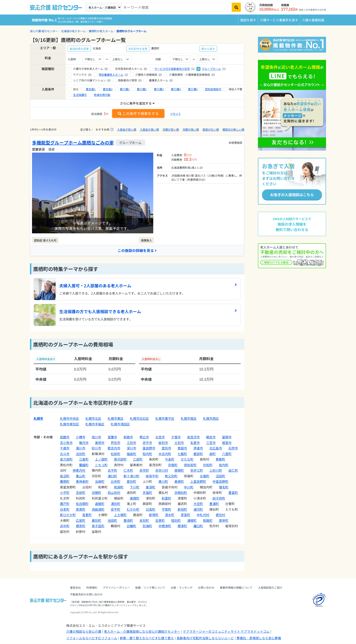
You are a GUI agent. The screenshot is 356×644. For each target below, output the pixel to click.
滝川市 (81, 448)
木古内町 (165, 454)
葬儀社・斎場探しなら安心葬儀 (259, 638)
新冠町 (182, 509)
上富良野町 (198, 482)
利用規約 (92, 588)
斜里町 (166, 498)
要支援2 (108, 89)
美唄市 (100, 443)
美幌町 (135, 498)
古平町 (112, 471)
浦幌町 (192, 520)
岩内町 (224, 465)
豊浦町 (214, 504)
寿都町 (220, 459)
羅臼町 (198, 526)
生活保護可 (80, 95)
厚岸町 (224, 520)
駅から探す (208, 49)
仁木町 (128, 471)
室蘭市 (112, 437)
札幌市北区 (93, 419)
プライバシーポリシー (116, 588)
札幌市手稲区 (95, 424)
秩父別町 (171, 476)
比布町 (116, 482)
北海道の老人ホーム (73, 31)
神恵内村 (79, 471)
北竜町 (205, 476)
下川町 (135, 487)
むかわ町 (133, 509)
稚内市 (84, 443)
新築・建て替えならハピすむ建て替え (147, 638)
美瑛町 (179, 482)
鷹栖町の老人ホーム (101, 31)
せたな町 (187, 459)
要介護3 (159, 89)
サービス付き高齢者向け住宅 (172, 69)
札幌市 (38, 419)
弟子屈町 (98, 526)
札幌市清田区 (120, 424)
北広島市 (216, 448)
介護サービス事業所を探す (279, 20)
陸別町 (176, 520)
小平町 (65, 493)
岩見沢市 (193, 437)
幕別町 (96, 520)
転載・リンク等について (150, 588)
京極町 (173, 465)
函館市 (65, 437)
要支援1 (91, 89)
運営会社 (75, 588)
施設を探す (248, 20)
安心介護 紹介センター (44, 31)
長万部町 (66, 459)
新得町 (154, 515)
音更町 (87, 515)
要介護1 (125, 89)
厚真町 (81, 509)
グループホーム (211, 69)
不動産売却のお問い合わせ (86, 594)
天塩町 (147, 493)
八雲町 (227, 454)
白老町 (65, 509)
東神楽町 (82, 482)
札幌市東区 (116, 419)
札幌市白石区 (139, 419)
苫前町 (81, 493)
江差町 (84, 459)
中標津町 (165, 526)
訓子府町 (219, 498)
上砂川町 (216, 471)
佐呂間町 (82, 504)
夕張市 (176, 437)
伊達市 (198, 448)
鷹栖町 (65, 482)
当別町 (81, 454)
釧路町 (208, 520)
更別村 (220, 515)
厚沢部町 (120, 459)
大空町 (198, 504)
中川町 (189, 487)
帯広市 (144, 437)
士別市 (179, 443)
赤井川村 (162, 471)
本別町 (144, 520)
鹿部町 (198, 454)
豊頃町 (128, 520)
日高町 (151, 509)
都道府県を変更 (79, 49)
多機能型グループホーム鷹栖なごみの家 (73, 143)
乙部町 (138, 459)
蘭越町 (84, 465)
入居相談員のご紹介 (270, 588)
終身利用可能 (102, 95)
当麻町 (100, 482)
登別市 (166, 448)
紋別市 (163, 443)
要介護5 (193, 89)
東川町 (163, 482)
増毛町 (224, 487)
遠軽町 (100, 504)
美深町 (151, 487)
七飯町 (182, 454)
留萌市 (227, 437)
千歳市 (65, 448)
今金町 (170, 459)
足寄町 (160, 520)
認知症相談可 (213, 89)
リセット (176, 113)
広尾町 (81, 520)
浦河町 (198, 509)
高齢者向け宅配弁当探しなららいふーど (205, 638)
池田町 (112, 520)
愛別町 (131, 482)
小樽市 (81, 437)
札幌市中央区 (69, 419)
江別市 (131, 443)
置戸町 (65, 504)
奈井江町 (197, 471)
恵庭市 (182, 448)
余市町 (144, 471)
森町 (213, 454)
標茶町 (81, 526)
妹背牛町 (152, 476)
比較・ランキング (182, 588)
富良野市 (149, 448)
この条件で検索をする (138, 113)
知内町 (147, 454)
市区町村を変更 (138, 49)
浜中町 (65, 526)
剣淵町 (119, 487)
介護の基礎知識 (313, 20)
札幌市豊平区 (165, 419)
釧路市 (128, 437)
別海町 (147, 526)
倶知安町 (190, 465)
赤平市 (147, 443)
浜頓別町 (181, 493)
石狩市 (233, 448)
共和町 (208, 465)
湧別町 (116, 504)
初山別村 (114, 493)
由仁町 (233, 471)
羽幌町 (96, 493)
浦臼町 (112, 476)
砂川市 (96, 448)
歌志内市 (114, 448)
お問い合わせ (206, 588)
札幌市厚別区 (69, 424)
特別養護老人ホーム (111, 74)
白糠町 (131, 526)
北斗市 (65, 454)
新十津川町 (131, 476)
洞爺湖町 (98, 509)
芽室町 (185, 515)
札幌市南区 (189, 419)
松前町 (116, 454)
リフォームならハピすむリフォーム (92, 638)
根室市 (227, 443)
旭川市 (96, 437)
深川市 (131, 448)
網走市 (211, 437)
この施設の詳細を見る (137, 251)
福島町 (131, 454)
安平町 (116, 509)
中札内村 (203, 515)
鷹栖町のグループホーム (131, 31)
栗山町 (81, 476)
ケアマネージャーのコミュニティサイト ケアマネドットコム (226, 632)
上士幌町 (120, 515)
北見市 (160, 437)
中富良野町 (220, 482)
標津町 (182, 526)
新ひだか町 (68, 515)
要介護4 (176, 89)
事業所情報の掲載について (236, 588)
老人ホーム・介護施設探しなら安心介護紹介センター (142, 632)
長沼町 (65, 476)
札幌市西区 (211, 419)
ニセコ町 (101, 465)
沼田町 (220, 476)
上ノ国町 (101, 459)
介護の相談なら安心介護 (84, 632)
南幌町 (179, 471)
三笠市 (211, 443)
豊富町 (233, 493)
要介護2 (142, 89)
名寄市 (195, 443)
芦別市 (116, 443)
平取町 (166, 509)
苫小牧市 (66, 443)
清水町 (170, 515)
